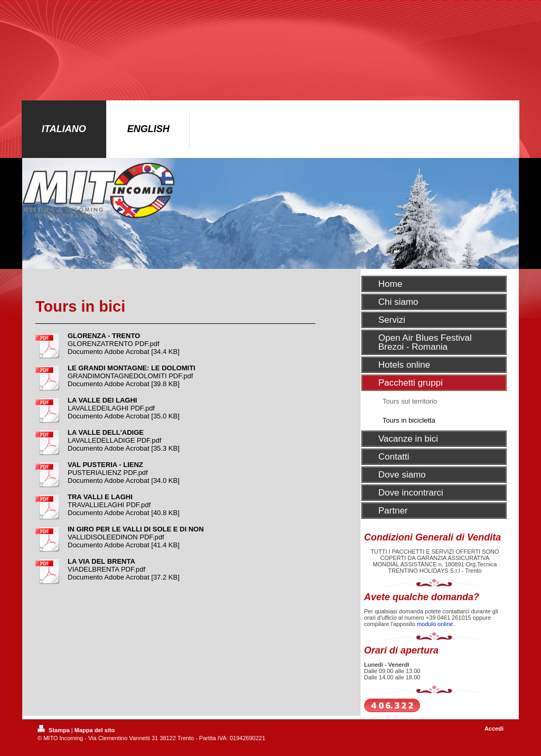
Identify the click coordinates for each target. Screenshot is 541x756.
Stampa (54, 730)
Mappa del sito (95, 730)
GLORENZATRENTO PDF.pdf (114, 344)
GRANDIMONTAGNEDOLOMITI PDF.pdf (130, 376)
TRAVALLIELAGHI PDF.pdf (109, 505)
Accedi (494, 729)
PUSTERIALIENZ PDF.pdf (108, 473)
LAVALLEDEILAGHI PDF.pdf (111, 408)
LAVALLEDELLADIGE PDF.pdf (114, 440)
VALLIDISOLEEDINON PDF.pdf (116, 537)
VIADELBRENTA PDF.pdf (106, 569)
